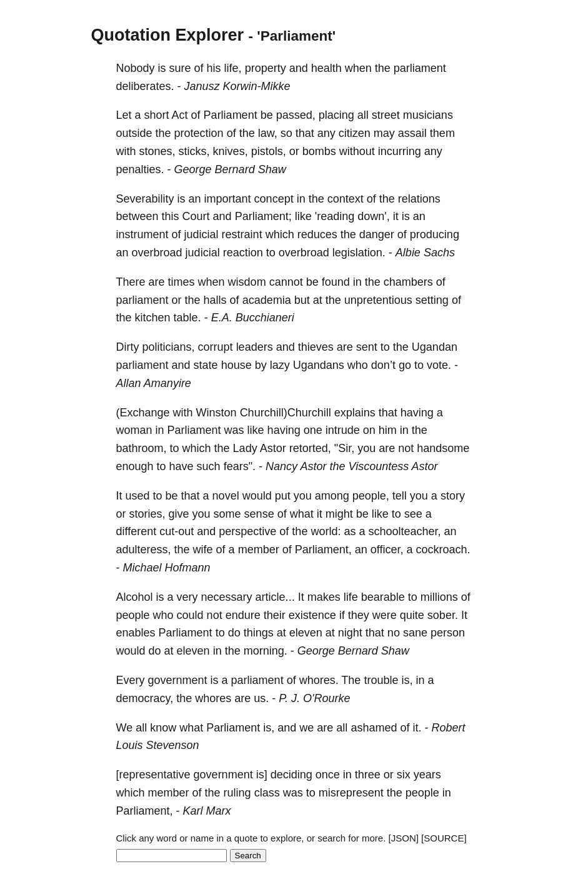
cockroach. (443, 550)
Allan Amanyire (154, 383)
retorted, (310, 448)
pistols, (269, 151)
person (448, 633)
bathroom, (142, 448)
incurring (400, 151)
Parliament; (263, 216)
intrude (343, 430)
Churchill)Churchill (286, 413)
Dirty (128, 347)
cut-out (177, 531)
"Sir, (344, 448)
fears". (240, 466)
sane (415, 633)
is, (407, 680)
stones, (157, 151)
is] (262, 775)
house (237, 365)
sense (259, 514)
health (326, 68)
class (267, 793)
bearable (383, 597)
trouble (381, 680)
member (259, 550)
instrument (142, 234)
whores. (319, 680)
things (259, 633)
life (351, 597)
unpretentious (378, 300)
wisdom (247, 282)
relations (419, 199)
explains (355, 413)
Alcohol (135, 597)
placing (336, 115)
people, (371, 496)
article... (275, 597)
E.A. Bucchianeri (253, 318)
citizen (355, 133)
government (178, 680)
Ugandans (319, 365)
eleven (306, 633)
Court (196, 216)
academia (267, 300)
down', (373, 216)
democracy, (145, 698)
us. (261, 698)
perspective (247, 531)
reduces (317, 234)
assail (412, 133)
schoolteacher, (404, 531)
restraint (242, 234)
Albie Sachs (425, 253)
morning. (266, 651)
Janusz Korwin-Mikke (237, 86)
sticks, (194, 151)
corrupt (216, 347)
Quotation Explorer (168, 35)
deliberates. (145, 86)
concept (274, 199)
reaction (243, 253)
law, (268, 133)
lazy (280, 365)
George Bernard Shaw (230, 169)
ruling (237, 793)
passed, (296, 115)
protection (199, 133)
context (346, 199)
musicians (428, 115)
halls (215, 300)
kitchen (153, 318)
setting (432, 300)
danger (377, 234)
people (133, 615)
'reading (335, 216)
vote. (439, 365)
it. (417, 728)
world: (326, 531)
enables (136, 633)
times (182, 282)
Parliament (231, 115)
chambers (408, 282)
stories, (147, 514)
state (206, 365)
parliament (420, 68)
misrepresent (351, 793)
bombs (319, 151)
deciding (292, 775)
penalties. (140, 169)
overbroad (157, 253)
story (453, 496)
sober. (443, 615)
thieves (316, 347)
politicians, (169, 347)
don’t (383, 365)
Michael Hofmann (167, 568)
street (386, 115)
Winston (217, 413)
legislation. (359, 253)
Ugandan (435, 347)
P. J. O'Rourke (314, 698)
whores (213, 698)
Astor (273, 448)
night (350, 633)
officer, (387, 550)
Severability (145, 199)
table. (187, 318)
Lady (245, 448)
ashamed (374, 728)
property (266, 68)
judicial (202, 234)
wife (203, 550)
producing (435, 234)
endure (243, 615)
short (157, 115)
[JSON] (404, 838)
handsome (443, 448)
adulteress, (144, 550)
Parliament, (323, 550)
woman (134, 430)
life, (233, 68)
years (427, 775)
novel (226, 496)
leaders (255, 347)
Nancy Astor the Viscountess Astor (351, 466)
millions (439, 597)
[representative (153, 775)
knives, (231, 151)
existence (312, 615)
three (368, 775)
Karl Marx (207, 811)
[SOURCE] (444, 838)
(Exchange (143, 413)
